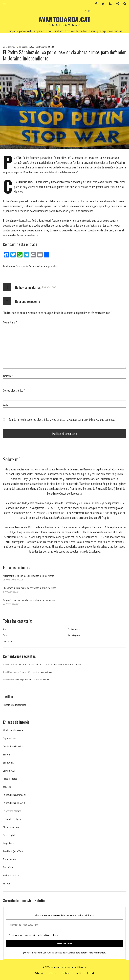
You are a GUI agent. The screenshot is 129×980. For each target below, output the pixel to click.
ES (89, 11)
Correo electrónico (14, 390)
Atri (5, 629)
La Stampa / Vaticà (12, 811)
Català (78, 973)
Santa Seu (8, 867)
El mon (6, 754)
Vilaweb (7, 883)
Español (90, 973)
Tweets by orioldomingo (15, 705)
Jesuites (7, 787)
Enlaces (52, 973)
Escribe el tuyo (49, 287)
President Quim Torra (13, 851)
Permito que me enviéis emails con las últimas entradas (33, 935)
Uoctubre (7, 641)
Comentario (10, 322)
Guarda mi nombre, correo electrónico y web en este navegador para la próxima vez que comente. (62, 419)
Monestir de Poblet (12, 827)
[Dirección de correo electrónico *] (64, 925)
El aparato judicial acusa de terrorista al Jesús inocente (30, 588)
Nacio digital (9, 835)
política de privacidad (65, 953)
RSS (109, 4)
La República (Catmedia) (15, 795)
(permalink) (53, 266)
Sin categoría (74, 635)
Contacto (66, 973)
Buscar (124, 4)
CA (85, 11)
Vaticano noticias (11, 875)
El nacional (8, 763)
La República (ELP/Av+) (14, 803)
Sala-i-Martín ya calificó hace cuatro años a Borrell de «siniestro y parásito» (49, 664)
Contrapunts (41, 47)
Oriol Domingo (9, 47)
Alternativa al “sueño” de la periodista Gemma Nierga (29, 576)
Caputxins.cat (10, 738)
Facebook (95, 4)
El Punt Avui (9, 771)
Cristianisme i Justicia (13, 746)
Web (5, 405)
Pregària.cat (9, 843)
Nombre (8, 376)
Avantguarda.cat (64, 19)
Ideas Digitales (10, 779)
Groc (5, 635)
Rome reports (9, 859)
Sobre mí (39, 973)
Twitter (102, 4)
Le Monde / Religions (13, 819)
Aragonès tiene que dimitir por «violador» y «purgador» (29, 600)
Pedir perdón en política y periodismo (36, 672)
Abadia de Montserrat (13, 730)
